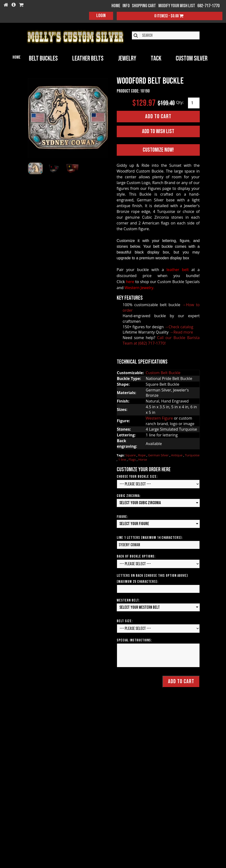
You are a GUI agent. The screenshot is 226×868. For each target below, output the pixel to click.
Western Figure (159, 418)
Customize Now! (158, 149)
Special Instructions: (134, 640)
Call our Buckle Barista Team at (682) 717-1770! (161, 340)
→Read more (181, 332)
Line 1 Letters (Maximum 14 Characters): (150, 537)
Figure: (122, 516)
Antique (177, 455)
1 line (123, 459)
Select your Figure (134, 523)
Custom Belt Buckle (163, 372)
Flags (133, 459)
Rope (142, 455)
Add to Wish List (158, 131)
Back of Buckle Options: (136, 556)
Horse (143, 459)
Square (131, 455)
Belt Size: (125, 621)
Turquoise (192, 455)
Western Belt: (128, 600)
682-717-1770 (208, 6)
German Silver (159, 455)
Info (126, 6)
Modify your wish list (177, 6)
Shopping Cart (144, 6)
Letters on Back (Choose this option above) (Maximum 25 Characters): (152, 578)
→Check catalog (179, 326)
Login (101, 16)
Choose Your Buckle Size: (137, 476)
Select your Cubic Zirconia (140, 502)
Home (16, 57)
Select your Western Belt (140, 607)
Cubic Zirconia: (129, 495)
